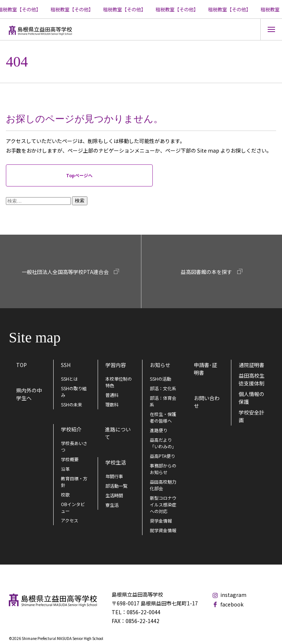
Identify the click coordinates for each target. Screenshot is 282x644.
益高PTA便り (162, 456)
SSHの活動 (160, 379)
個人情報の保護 (252, 398)
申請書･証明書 (205, 369)
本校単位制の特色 (119, 382)
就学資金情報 (163, 530)
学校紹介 (71, 429)
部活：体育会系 (163, 401)
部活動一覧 (116, 486)
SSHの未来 (72, 404)
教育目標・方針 (74, 482)
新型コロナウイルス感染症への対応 (163, 504)
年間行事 (114, 476)
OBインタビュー (73, 507)
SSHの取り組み (74, 392)
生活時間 (114, 495)
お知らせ (160, 365)
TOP (21, 365)
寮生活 (112, 505)
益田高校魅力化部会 (163, 485)
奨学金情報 (161, 521)
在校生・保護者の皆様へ (163, 417)
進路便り (159, 430)
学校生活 (116, 462)
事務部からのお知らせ (163, 469)
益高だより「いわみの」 (163, 443)
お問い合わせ (207, 402)
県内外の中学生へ (29, 394)
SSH (66, 365)
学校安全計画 (252, 416)
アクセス (70, 520)
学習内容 (116, 365)
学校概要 (70, 459)
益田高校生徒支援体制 (252, 379)
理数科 (112, 404)
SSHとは (69, 379)
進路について (118, 433)
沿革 (65, 469)
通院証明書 (252, 365)
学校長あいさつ (74, 446)
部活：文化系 (163, 388)
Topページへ (79, 175)
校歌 (65, 494)
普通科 (112, 395)
